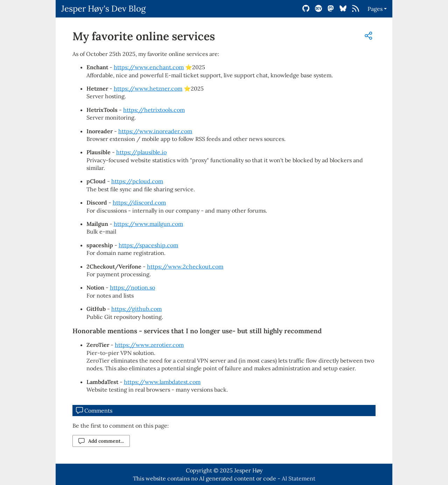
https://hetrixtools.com (154, 110)
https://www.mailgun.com (148, 224)
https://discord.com (139, 202)
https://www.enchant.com (149, 67)
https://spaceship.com (148, 245)
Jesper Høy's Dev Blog (103, 9)
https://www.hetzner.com (148, 88)
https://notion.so (132, 287)
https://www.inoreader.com (155, 131)
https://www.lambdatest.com (162, 382)
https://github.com (136, 309)
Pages (375, 9)
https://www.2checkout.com (185, 266)
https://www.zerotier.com (149, 345)
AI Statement (299, 478)
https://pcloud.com (137, 181)
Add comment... (101, 441)
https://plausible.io (141, 152)
